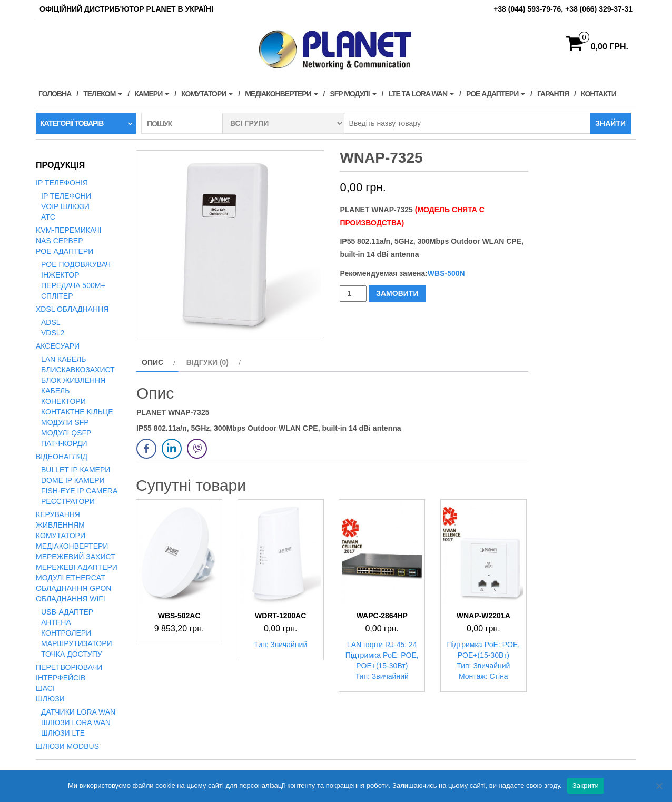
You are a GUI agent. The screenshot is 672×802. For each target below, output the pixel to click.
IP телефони (66, 196)
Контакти (599, 94)
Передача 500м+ (73, 285)
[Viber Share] (197, 449)
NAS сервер (59, 241)
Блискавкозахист (78, 370)
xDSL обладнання (72, 309)
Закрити (586, 785)
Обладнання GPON (73, 588)
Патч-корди (64, 443)
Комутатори (207, 94)
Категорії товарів (72, 123)
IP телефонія (62, 183)
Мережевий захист (76, 557)
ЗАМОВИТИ (397, 293)
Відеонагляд (62, 457)
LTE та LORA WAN (421, 94)
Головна (55, 94)
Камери (152, 94)
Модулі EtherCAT (71, 578)
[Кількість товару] (353, 294)
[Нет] (659, 786)
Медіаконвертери (281, 94)
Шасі (45, 688)
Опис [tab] (152, 362)
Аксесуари (58, 346)
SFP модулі (353, 94)
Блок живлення (73, 380)
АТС (48, 217)
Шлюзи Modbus (67, 746)
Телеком (103, 94)
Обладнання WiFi (71, 599)
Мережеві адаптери (77, 567)
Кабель (55, 391)
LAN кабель (64, 359)
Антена (56, 622)
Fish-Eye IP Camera (79, 491)
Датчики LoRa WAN (78, 712)
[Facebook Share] (146, 449)
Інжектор (60, 275)
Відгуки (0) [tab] (207, 362)
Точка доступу (72, 654)
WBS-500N (446, 273)
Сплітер (57, 296)
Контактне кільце (77, 412)
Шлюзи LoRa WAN (76, 722)
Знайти (610, 123)
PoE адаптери (496, 94)
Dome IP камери (73, 480)
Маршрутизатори (77, 643)
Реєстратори (68, 501)
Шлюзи (50, 699)
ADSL (51, 322)
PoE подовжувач (76, 264)
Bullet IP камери (76, 470)
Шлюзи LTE (63, 733)
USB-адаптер (67, 612)
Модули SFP (65, 422)
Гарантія (553, 94)
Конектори (63, 401)
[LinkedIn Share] (172, 449)
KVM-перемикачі (68, 230)
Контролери (66, 633)
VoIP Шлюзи (65, 206)
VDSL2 (53, 333)
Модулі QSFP (66, 433)
